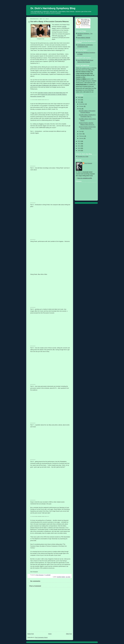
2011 (79, 146)
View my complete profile (85, 178)
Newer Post (31, 634)
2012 (79, 144)
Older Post (69, 634)
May (81, 109)
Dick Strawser (88, 163)
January (82, 138)
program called (58, 60)
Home (50, 634)
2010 (79, 148)
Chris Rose (60, 36)
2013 (79, 141)
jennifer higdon (61, 577)
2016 (79, 97)
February (82, 136)
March (81, 134)
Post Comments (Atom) (41, 637)
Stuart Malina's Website (84, 38)
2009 (79, 151)
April (81, 132)
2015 (79, 100)
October (82, 106)
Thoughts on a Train (83, 156)
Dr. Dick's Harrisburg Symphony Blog (53, 8)
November (82, 104)
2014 (79, 102)
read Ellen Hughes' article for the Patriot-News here (51, 93)
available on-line (86, 68)
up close (68, 577)
